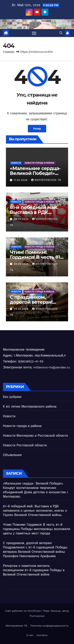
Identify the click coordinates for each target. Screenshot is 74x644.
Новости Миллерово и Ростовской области (35, 436)
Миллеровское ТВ (46, 180)
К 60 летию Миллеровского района (30, 406)
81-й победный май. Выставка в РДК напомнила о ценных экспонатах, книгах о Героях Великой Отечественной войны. (35, 511)
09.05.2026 (22, 219)
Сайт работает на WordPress (23, 611)
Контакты (42, 635)
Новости (16, 163)
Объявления (12, 455)
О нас (30, 635)
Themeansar (37, 616)
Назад (37, 129)
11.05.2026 (21, 180)
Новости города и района (39, 163)
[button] (61, 33)
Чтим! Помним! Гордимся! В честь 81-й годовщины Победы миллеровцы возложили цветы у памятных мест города (37, 529)
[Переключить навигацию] (34, 33)
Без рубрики (12, 397)
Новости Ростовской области (25, 445)
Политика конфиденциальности (49, 626)
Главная (9, 52)
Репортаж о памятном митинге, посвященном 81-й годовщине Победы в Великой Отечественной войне (34, 570)
